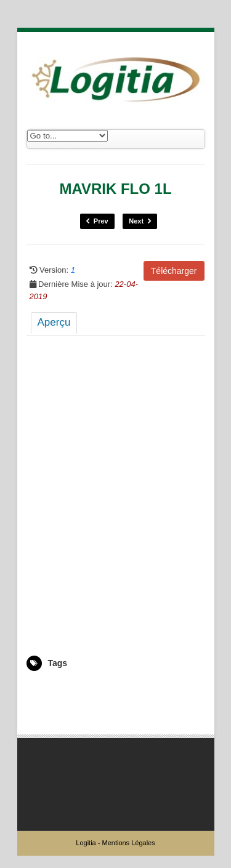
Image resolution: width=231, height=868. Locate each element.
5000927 (41, 689)
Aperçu (54, 322)
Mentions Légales (128, 843)
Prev (97, 221)
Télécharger (174, 271)
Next (140, 221)
